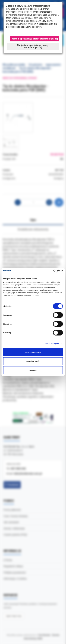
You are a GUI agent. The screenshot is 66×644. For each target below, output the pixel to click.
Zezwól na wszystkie (33, 352)
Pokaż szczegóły (52, 344)
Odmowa (33, 370)
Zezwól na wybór (33, 361)
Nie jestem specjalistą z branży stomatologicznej (33, 46)
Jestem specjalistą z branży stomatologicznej (35, 39)
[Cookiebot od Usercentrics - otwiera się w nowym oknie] (48, 271)
